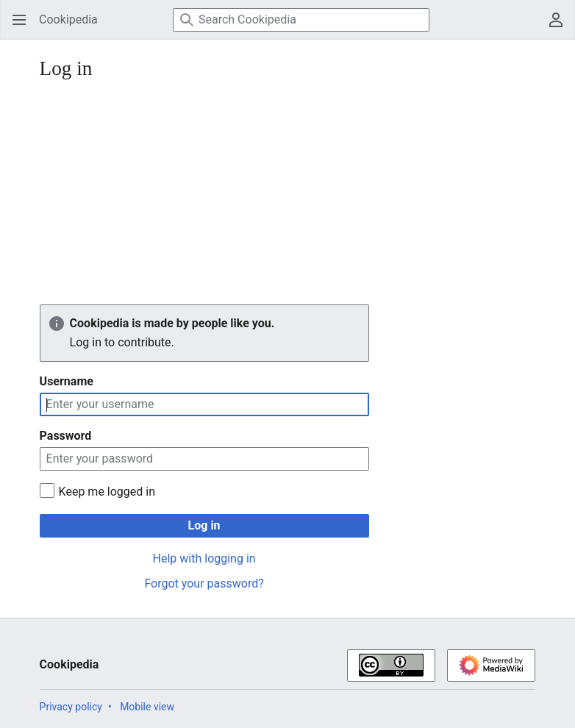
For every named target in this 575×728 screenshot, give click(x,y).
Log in (204, 525)
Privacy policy (71, 707)
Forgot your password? (204, 584)
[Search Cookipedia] (301, 20)
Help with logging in (204, 559)
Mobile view (147, 707)
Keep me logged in (107, 492)
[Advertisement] (288, 194)
